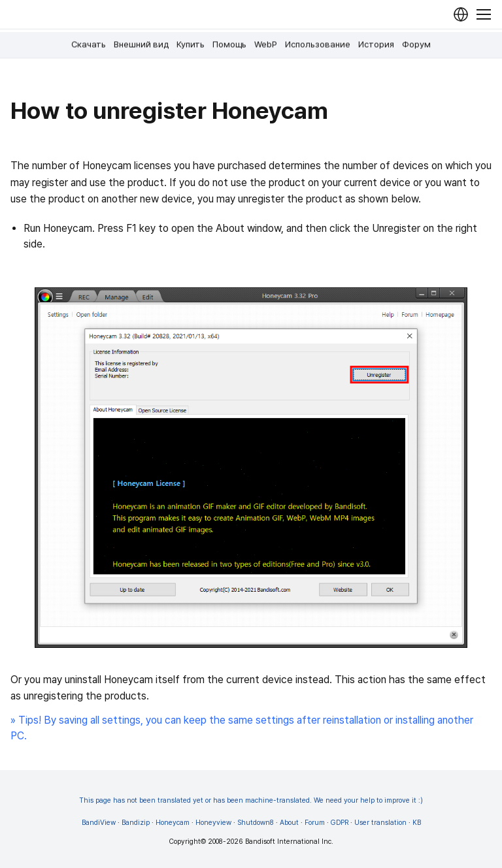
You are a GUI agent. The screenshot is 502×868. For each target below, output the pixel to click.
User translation (380, 823)
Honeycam (173, 823)
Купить (191, 44)
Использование (318, 44)
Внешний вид (141, 44)
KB (417, 823)
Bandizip (136, 823)
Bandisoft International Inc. (289, 842)
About (289, 823)
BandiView (99, 823)
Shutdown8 (256, 823)
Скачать (89, 44)
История (376, 44)
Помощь (229, 44)
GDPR (340, 823)
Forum (315, 823)
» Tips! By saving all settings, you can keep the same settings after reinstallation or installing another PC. (242, 728)
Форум (416, 44)
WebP (266, 44)
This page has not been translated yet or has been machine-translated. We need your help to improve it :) (251, 800)
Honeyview (213, 823)
